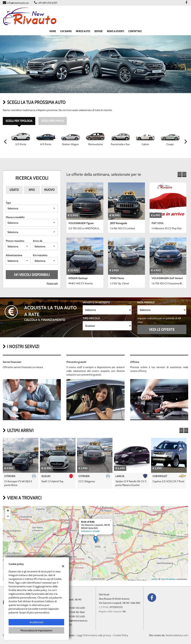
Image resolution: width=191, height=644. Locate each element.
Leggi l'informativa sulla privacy (94, 635)
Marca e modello (15, 217)
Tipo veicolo (91, 318)
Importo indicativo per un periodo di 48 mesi (159, 320)
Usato (14, 190)
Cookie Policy (121, 635)
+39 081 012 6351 (47, 3)
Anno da (38, 241)
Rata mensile (146, 302)
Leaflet (154, 579)
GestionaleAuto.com (177, 635)
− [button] (8, 517)
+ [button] (8, 511)
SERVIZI (98, 31)
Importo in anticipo (96, 302)
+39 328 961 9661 (76, 612)
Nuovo (49, 190)
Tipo (8, 203)
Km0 (32, 190)
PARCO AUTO (83, 31)
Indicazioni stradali (90, 531)
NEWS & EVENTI (116, 31)
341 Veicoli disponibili (32, 275)
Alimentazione (14, 255)
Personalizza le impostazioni (36, 630)
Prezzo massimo (15, 241)
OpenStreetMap (168, 579)
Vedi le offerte (162, 329)
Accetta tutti (36, 622)
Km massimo (40, 255)
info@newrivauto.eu (18, 3)
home (53, 31)
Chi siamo (66, 31)
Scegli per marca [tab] (53, 121)
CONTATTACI (135, 31)
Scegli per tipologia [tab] (19, 121)
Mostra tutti (52, 283)
